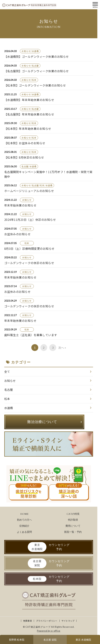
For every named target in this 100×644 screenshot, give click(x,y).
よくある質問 (24, 532)
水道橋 (9, 408)
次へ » (62, 347)
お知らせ (10, 381)
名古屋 (9, 390)
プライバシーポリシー (47, 621)
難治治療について (42, 422)
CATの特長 (73, 514)
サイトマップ (68, 621)
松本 (7, 399)
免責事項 (27, 621)
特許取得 (73, 520)
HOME (24, 514)
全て (7, 372)
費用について (73, 526)
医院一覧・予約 (73, 532)
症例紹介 (24, 526)
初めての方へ (24, 520)
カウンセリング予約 (49, 547)
